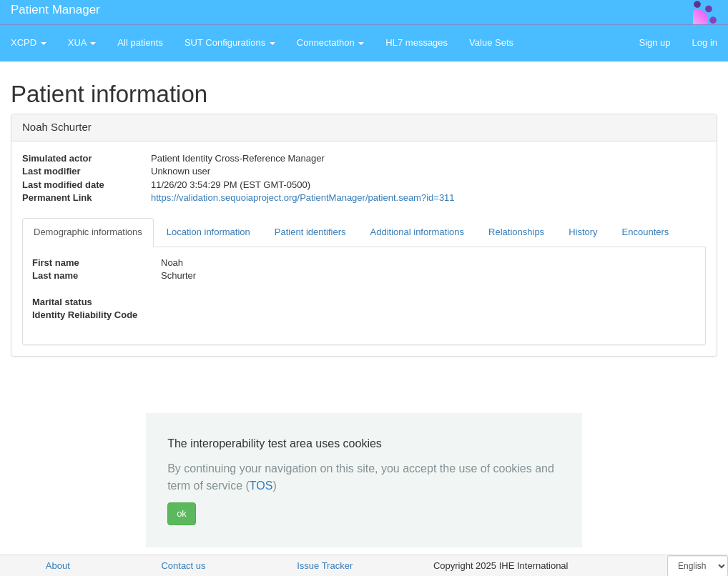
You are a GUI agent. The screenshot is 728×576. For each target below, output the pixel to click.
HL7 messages (417, 43)
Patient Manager (55, 10)
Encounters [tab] (646, 232)
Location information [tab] (208, 232)
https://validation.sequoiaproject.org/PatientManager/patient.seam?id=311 (303, 198)
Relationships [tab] (516, 232)
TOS (261, 486)
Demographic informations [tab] (88, 232)
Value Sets (491, 43)
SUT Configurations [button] (230, 43)
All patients (140, 43)
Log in (705, 43)
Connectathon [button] (331, 43)
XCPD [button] (29, 43)
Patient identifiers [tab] (310, 232)
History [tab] (583, 232)
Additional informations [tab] (418, 232)
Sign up (654, 43)
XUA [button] (82, 43)
